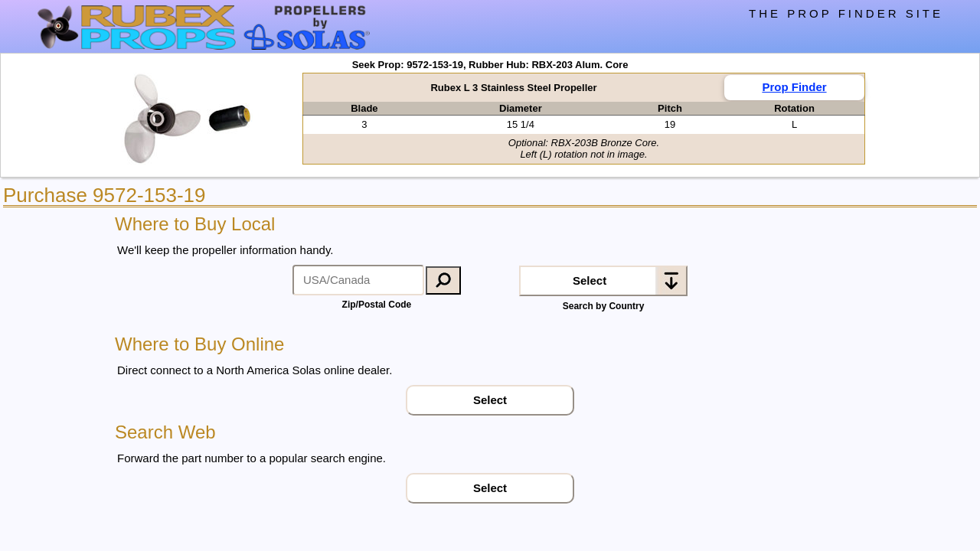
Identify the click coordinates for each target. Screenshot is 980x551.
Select (590, 280)
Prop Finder (794, 87)
